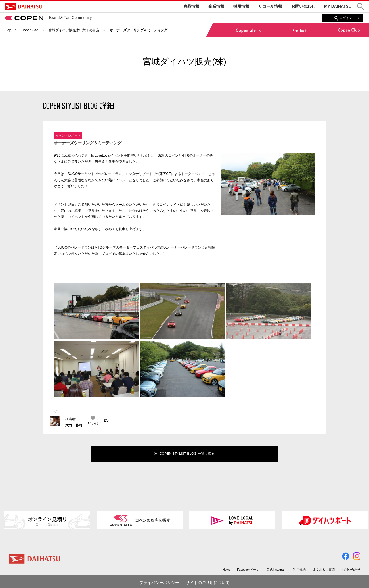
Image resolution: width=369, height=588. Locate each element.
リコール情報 (270, 6)
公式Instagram (276, 570)
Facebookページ (248, 570)
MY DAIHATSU (338, 6)
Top (8, 30)
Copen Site (30, 30)
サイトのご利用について (208, 583)
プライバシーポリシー (159, 583)
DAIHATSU (23, 7)
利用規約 (299, 570)
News (226, 570)
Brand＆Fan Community (48, 18)
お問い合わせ (303, 6)
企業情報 (216, 6)
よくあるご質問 (324, 570)
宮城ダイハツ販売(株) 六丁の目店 (74, 30)
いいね (93, 423)
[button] (361, 7)
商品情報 (191, 6)
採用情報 (241, 6)
